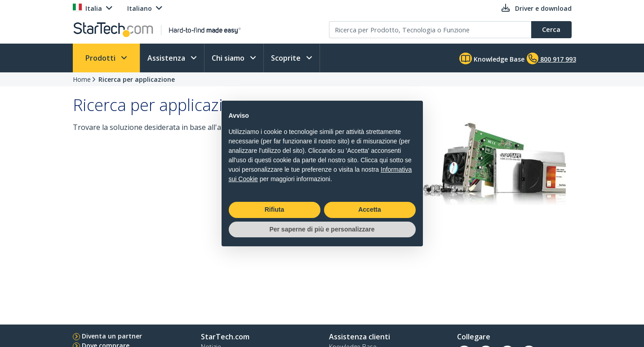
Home (82, 79)
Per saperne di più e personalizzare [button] (322, 229)
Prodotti (101, 58)
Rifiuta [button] (275, 209)
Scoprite (287, 58)
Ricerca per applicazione (137, 79)
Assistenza (167, 58)
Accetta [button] (370, 209)
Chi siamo (229, 58)
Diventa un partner (112, 336)
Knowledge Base (492, 58)
